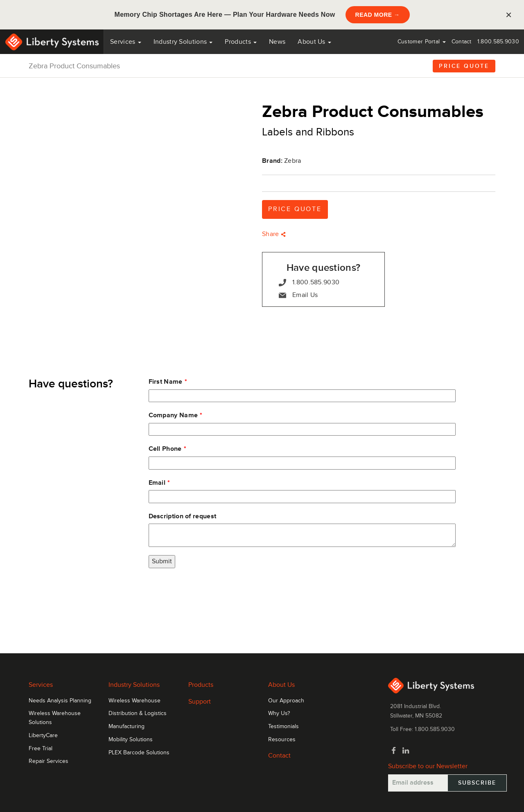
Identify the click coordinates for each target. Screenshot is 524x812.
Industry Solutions (183, 42)
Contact (462, 42)
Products (201, 685)
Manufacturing (126, 727)
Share (274, 234)
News (277, 42)
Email (157, 483)
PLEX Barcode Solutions (139, 753)
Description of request (183, 516)
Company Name (173, 415)
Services (126, 42)
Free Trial (41, 749)
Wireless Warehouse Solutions (55, 718)
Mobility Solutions (131, 740)
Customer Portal (422, 42)
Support (200, 702)
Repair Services (49, 761)
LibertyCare (43, 736)
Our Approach (286, 701)
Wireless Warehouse (134, 701)
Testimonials (283, 727)
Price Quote (464, 66)
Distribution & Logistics (138, 713)
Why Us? (279, 713)
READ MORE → (378, 15)
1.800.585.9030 (498, 42)
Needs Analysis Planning (60, 701)
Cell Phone (165, 449)
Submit (162, 561)
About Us (314, 42)
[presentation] (211, 592)
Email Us (298, 295)
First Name (166, 382)
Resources (282, 740)
